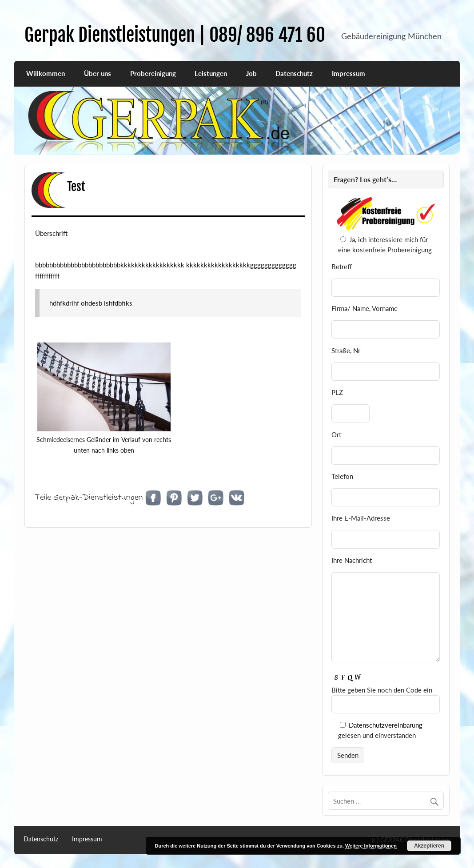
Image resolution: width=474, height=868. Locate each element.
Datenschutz (294, 73)
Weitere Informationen (371, 846)
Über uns (98, 73)
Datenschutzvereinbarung (386, 725)
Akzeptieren (429, 846)
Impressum (349, 73)
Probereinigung (153, 73)
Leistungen (211, 73)
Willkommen (46, 73)
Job (251, 73)
